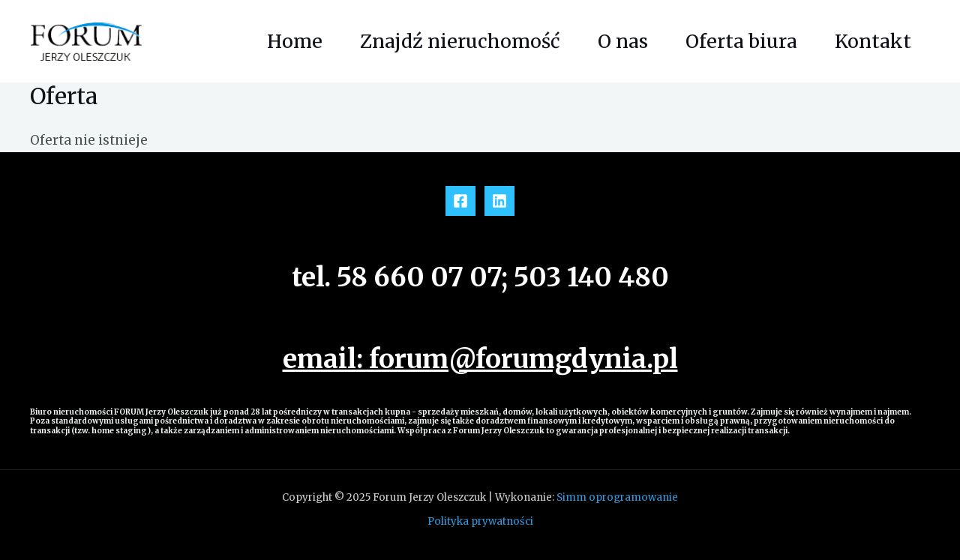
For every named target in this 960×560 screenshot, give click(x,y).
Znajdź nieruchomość (460, 41)
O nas (623, 41)
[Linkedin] (499, 201)
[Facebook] (460, 201)
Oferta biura (741, 41)
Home (295, 41)
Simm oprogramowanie (617, 497)
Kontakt (873, 41)
